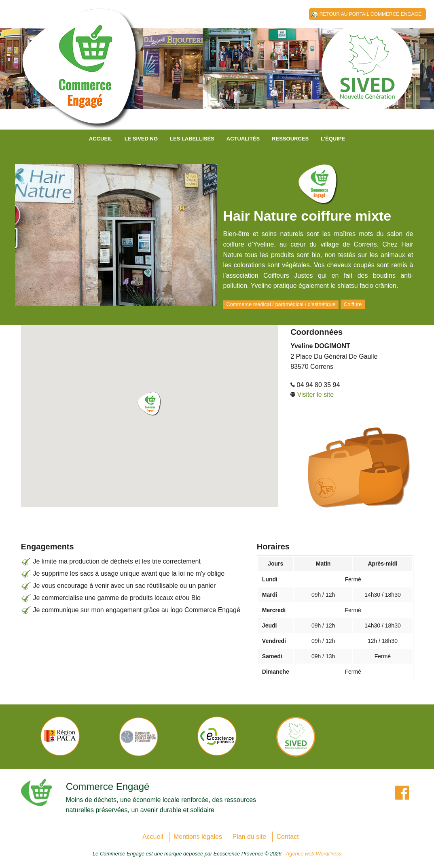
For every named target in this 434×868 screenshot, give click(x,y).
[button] (150, 404)
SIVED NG (82, 73)
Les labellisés (192, 139)
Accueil (101, 139)
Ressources (290, 139)
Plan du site (249, 837)
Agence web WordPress (314, 854)
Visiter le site (315, 395)
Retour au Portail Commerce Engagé (370, 14)
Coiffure (353, 304)
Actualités (243, 139)
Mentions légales (198, 837)
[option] (60, 736)
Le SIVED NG (141, 139)
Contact (288, 837)
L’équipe (333, 139)
